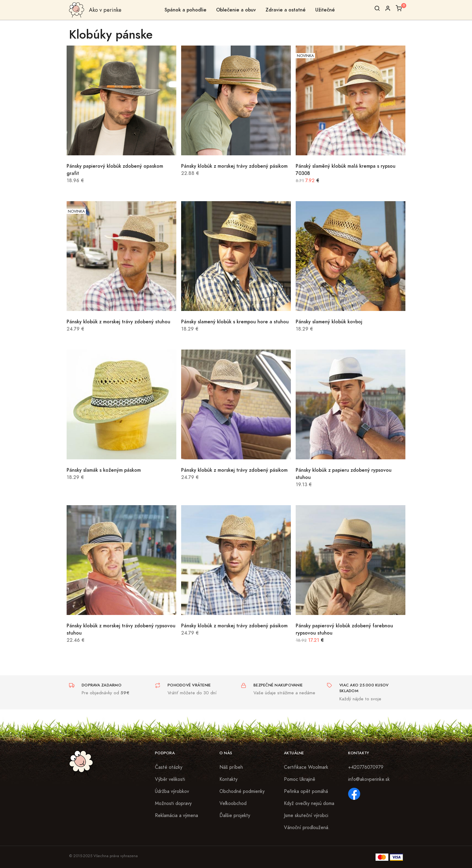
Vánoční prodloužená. (307, 828)
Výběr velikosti (170, 779)
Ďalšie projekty (235, 816)
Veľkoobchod (233, 803)
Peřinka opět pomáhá (306, 791)
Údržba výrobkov (172, 791)
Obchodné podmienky (242, 791)
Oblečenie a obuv (236, 10)
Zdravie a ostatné (286, 10)
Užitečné (325, 10)
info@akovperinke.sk (369, 779)
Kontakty (228, 779)
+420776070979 (366, 767)
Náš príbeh (231, 767)
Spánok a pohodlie (186, 10)
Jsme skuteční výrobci (306, 816)
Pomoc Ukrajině (300, 779)
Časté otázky (169, 767)
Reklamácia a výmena (176, 816)
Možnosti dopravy (173, 803)
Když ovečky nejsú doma (309, 803)
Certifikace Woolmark (306, 767)
